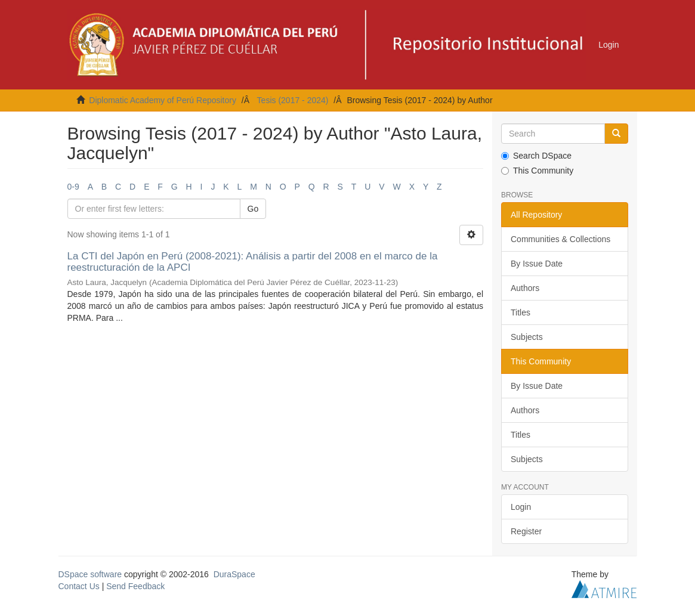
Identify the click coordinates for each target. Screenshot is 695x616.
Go (253, 209)
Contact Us (79, 586)
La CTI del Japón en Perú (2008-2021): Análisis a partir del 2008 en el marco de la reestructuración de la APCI (253, 262)
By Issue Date (537, 264)
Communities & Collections (560, 239)
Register (526, 531)
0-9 (73, 187)
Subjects (527, 337)
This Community (537, 171)
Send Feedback (135, 586)
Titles (521, 312)
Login (521, 507)
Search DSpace (536, 156)
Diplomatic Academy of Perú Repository (163, 100)
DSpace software (90, 574)
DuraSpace (234, 574)
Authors (525, 288)
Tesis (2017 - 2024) (293, 100)
